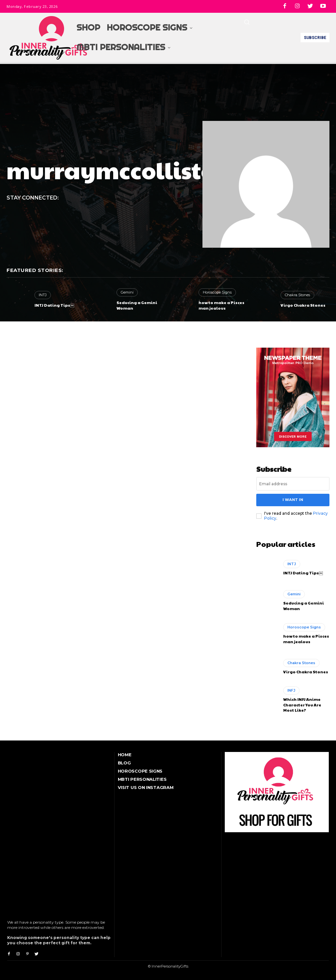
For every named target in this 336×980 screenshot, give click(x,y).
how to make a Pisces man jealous (221, 305)
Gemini (127, 292)
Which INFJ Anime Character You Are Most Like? (302, 704)
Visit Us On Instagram (146, 787)
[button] (247, 22)
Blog (124, 762)
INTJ (43, 295)
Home (125, 754)
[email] (293, 484)
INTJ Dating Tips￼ (54, 305)
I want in (293, 500)
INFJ (291, 690)
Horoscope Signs (217, 292)
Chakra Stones (297, 295)
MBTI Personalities (142, 779)
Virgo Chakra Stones (303, 305)
